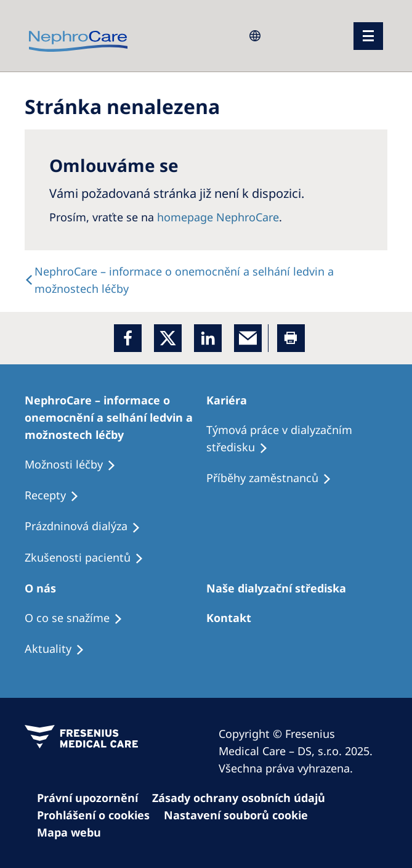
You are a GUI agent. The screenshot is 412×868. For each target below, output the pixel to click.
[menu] (368, 36)
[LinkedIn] (208, 338)
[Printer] (291, 338)
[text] (206, 280)
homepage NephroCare (218, 217)
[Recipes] (274, 478)
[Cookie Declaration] (244, 798)
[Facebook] (128, 338)
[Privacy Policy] (93, 798)
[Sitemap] (75, 832)
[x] (168, 338)
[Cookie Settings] (99, 815)
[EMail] (248, 338)
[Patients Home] (232, 400)
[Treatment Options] (115, 417)
